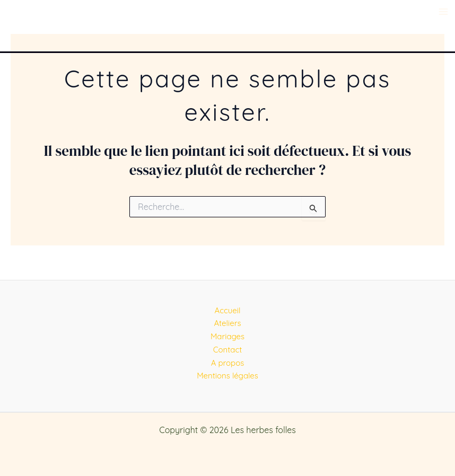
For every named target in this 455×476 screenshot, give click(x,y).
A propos (228, 363)
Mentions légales (227, 376)
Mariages (227, 336)
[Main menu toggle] (443, 12)
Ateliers (227, 323)
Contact (228, 350)
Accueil (228, 310)
